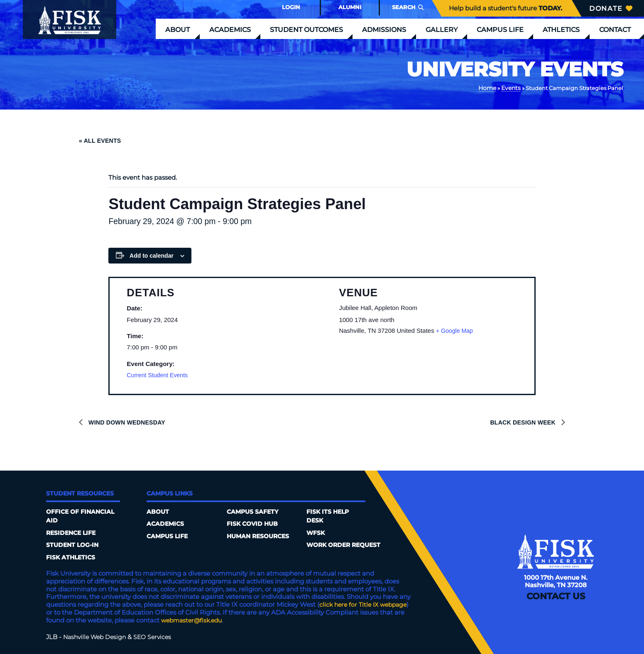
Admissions (384, 29)
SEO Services (157, 635)
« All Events (101, 140)
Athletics (561, 29)
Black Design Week (522, 422)
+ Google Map (456, 330)
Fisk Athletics (72, 556)
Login (291, 7)
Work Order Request (346, 544)
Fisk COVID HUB (254, 523)
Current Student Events (159, 375)
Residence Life (73, 532)
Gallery (442, 29)
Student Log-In (74, 544)
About (178, 29)
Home (489, 88)
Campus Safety (254, 511)
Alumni (350, 7)
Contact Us (556, 601)
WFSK (316, 532)
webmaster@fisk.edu (240, 619)
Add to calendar (152, 255)
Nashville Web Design (97, 635)
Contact (615, 29)
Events (512, 88)
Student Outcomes (306, 29)
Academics (230, 29)
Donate (611, 8)
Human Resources (261, 536)
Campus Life (500, 29)
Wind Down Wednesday (129, 422)
